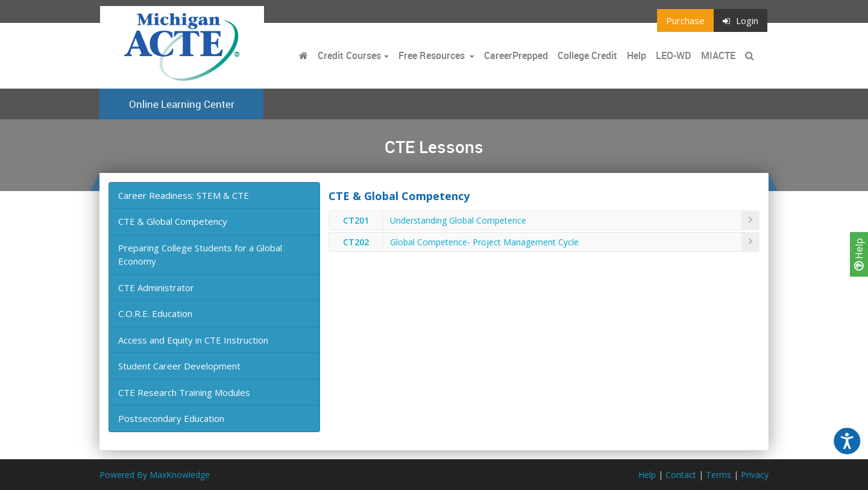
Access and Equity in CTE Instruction (193, 340)
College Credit (587, 55)
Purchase (685, 20)
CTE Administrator (156, 287)
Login (741, 20)
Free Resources (432, 55)
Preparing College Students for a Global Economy (200, 255)
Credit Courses (349, 55)
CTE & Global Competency (173, 221)
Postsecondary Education (171, 418)
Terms (719, 475)
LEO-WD (674, 55)
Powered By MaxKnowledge (155, 475)
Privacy (755, 475)
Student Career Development (179, 366)
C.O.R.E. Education (155, 313)
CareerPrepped (516, 55)
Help (859, 254)
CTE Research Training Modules (184, 392)
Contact (681, 475)
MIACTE (718, 55)
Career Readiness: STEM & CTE (184, 195)
